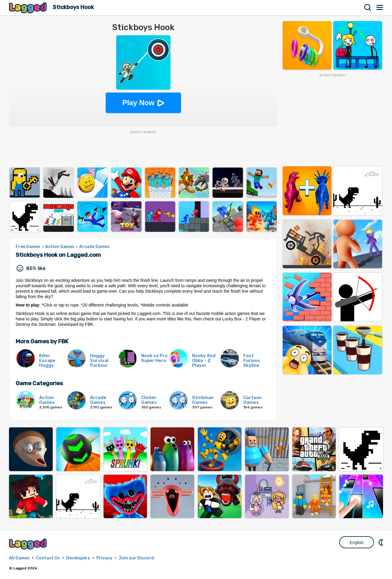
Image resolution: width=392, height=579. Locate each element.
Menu (380, 8)
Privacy (104, 558)
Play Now (138, 103)
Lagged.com (29, 544)
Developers (78, 558)
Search (368, 8)
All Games (19, 558)
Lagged (29, 8)
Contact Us (48, 558)
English (357, 543)
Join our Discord (136, 558)
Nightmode (381, 542)
